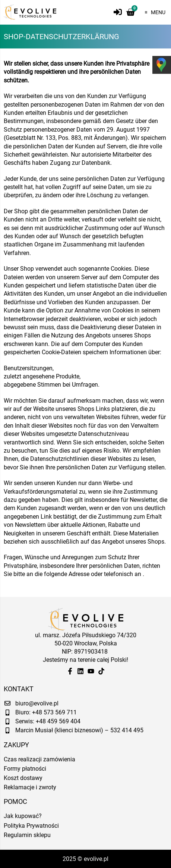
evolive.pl (96, 859)
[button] (153, 12)
